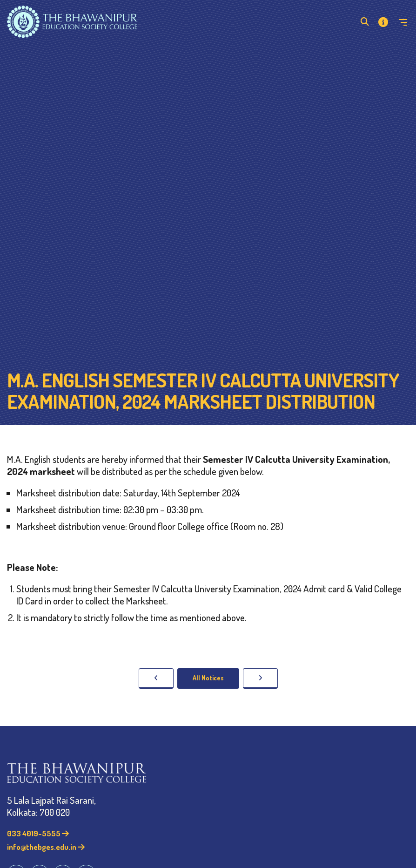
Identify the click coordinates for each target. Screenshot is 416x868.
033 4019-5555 (38, 833)
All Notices (208, 678)
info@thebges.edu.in (46, 847)
